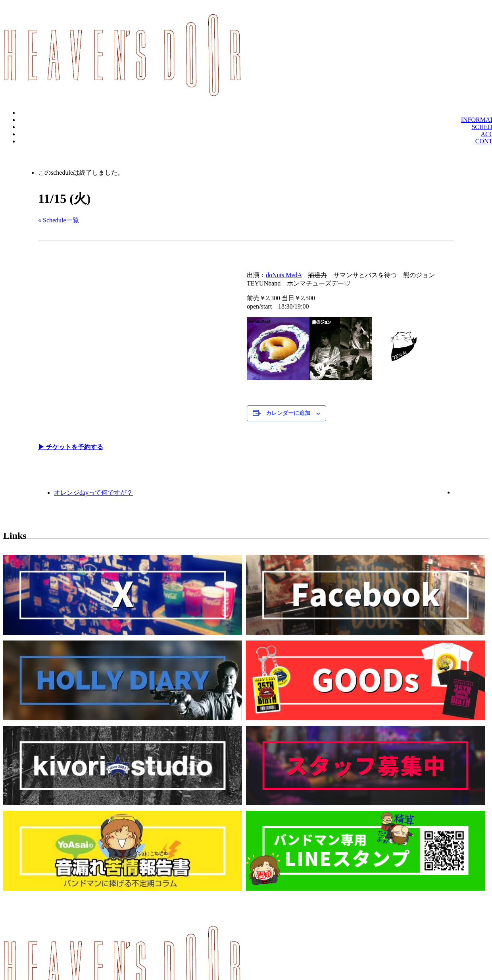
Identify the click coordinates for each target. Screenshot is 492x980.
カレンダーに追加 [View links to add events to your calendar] (288, 413)
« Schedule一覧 (59, 220)
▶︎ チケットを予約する (71, 447)
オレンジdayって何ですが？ (93, 493)
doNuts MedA (284, 275)
